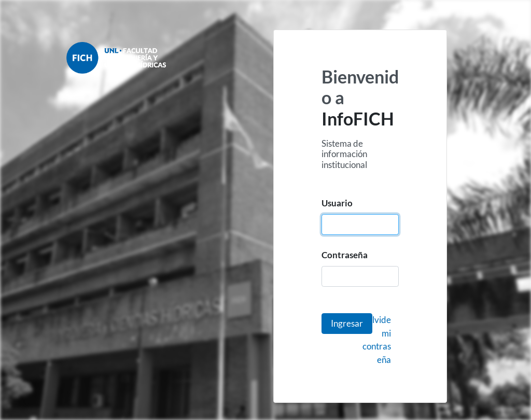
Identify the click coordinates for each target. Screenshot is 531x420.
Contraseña (345, 255)
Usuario (337, 203)
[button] (347, 324)
